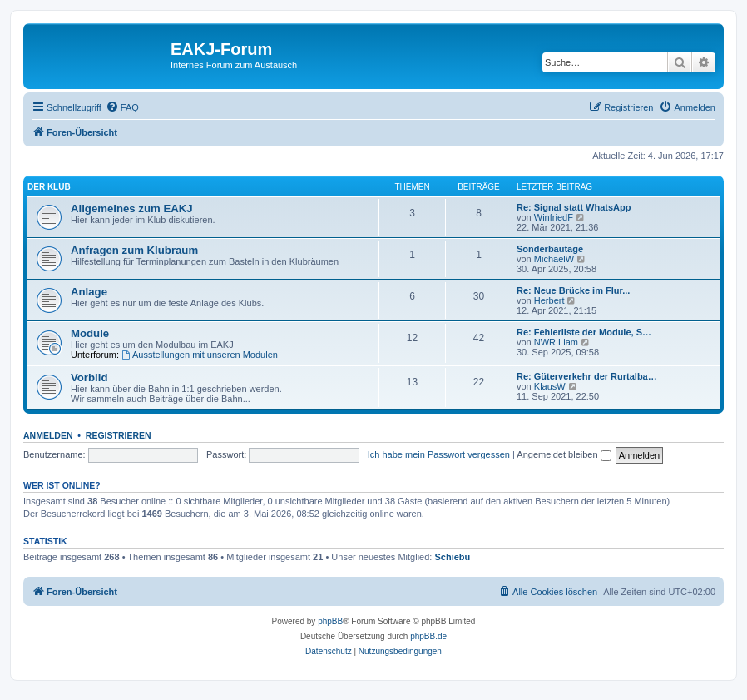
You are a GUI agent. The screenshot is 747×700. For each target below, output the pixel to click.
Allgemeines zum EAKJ (132, 209)
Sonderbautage (550, 249)
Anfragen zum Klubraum (134, 250)
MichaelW (554, 259)
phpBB (330, 621)
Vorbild (89, 377)
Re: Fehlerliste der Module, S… (584, 332)
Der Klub (49, 187)
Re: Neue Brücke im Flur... (573, 290)
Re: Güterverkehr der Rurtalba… (587, 376)
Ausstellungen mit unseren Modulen (200, 355)
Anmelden (48, 435)
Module (90, 333)
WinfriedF (554, 217)
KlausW (550, 386)
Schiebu (452, 557)
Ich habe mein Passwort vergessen (439, 454)
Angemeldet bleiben (564, 454)
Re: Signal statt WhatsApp (574, 207)
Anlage (89, 292)
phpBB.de (428, 636)
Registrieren (119, 435)
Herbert (549, 300)
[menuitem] (122, 107)
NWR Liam (556, 342)
